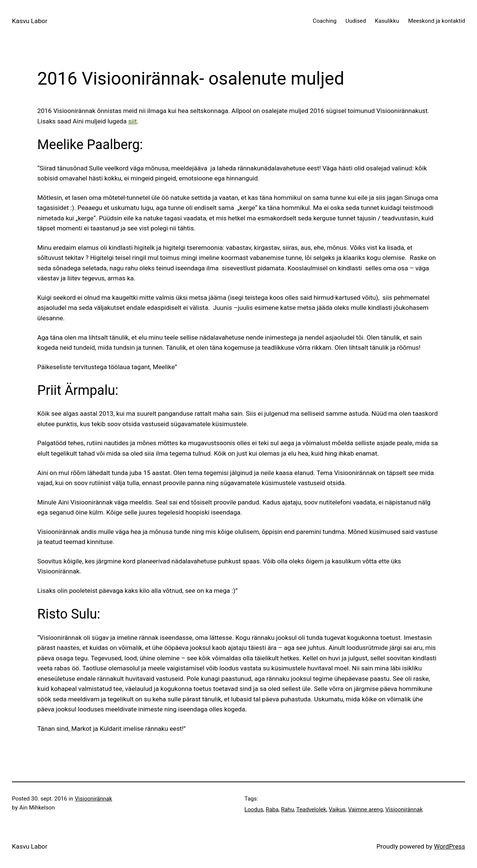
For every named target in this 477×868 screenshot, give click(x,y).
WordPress (449, 846)
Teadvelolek (311, 809)
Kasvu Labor (30, 21)
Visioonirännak (94, 799)
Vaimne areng (365, 809)
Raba (272, 809)
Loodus (254, 809)
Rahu (287, 809)
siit (132, 121)
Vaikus (337, 809)
